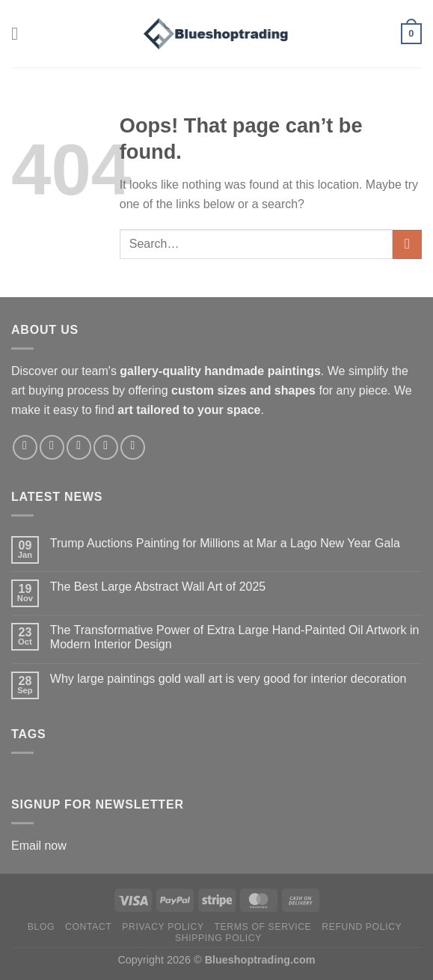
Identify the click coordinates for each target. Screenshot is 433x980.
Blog (41, 927)
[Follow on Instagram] (52, 447)
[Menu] (20, 33)
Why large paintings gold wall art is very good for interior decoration (228, 679)
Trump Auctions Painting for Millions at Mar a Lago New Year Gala (225, 543)
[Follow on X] (79, 447)
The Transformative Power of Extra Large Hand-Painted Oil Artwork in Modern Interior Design (235, 637)
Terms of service (263, 927)
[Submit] (407, 244)
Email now (39, 846)
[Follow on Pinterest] (106, 447)
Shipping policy (218, 938)
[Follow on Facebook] (25, 447)
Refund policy (362, 927)
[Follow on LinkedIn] (133, 447)
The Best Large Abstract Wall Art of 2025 (158, 587)
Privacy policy (163, 927)
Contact (89, 927)
